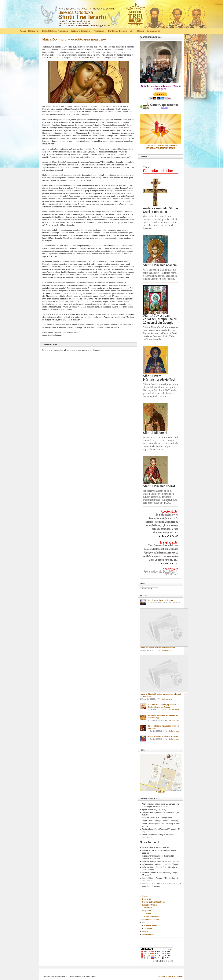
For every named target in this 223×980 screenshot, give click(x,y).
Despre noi (34, 31)
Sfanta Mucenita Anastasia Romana (163, 737)
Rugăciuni (99, 31)
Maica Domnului (99, 106)
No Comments (175, 603)
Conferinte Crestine (118, 31)
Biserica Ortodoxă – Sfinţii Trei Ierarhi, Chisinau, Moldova (93, 15)
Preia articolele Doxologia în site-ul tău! (161, 573)
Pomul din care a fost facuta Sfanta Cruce (158, 648)
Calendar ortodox (158, 171)
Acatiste (148, 914)
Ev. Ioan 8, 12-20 (170, 564)
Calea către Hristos (152, 917)
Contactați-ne (153, 31)
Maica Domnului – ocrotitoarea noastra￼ (74, 39)
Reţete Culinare (151, 925)
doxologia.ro (171, 569)
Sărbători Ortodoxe (81, 31)
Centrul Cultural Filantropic (55, 31)
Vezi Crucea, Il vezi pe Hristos (160, 600)
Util (132, 31)
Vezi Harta (160, 792)
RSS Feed (202, 31)
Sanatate (148, 928)
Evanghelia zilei (169, 543)
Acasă (23, 31)
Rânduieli (148, 908)
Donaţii (141, 31)
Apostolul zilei (169, 512)
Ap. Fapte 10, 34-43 (168, 536)
